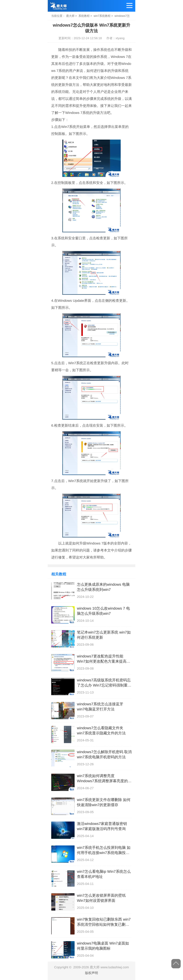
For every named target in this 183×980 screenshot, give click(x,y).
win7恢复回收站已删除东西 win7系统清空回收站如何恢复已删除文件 (104, 922)
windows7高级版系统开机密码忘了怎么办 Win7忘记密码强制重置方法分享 (104, 683)
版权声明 (91, 973)
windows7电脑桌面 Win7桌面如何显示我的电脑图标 (103, 946)
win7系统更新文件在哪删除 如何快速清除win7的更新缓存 (104, 802)
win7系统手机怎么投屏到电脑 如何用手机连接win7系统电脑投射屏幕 (104, 850)
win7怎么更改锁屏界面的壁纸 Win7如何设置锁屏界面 (101, 898)
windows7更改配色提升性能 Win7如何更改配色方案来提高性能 (104, 659)
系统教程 (84, 16)
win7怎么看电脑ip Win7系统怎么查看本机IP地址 (104, 874)
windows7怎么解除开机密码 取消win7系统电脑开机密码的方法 (104, 754)
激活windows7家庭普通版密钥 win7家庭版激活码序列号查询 (102, 826)
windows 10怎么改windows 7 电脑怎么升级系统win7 (103, 611)
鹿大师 (70, 16)
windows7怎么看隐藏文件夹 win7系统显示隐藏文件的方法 (101, 731)
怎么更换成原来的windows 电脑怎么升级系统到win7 (103, 587)
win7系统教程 (102, 16)
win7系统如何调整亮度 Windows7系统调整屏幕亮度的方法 (104, 779)
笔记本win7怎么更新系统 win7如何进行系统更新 (104, 635)
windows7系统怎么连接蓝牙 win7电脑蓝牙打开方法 (100, 707)
